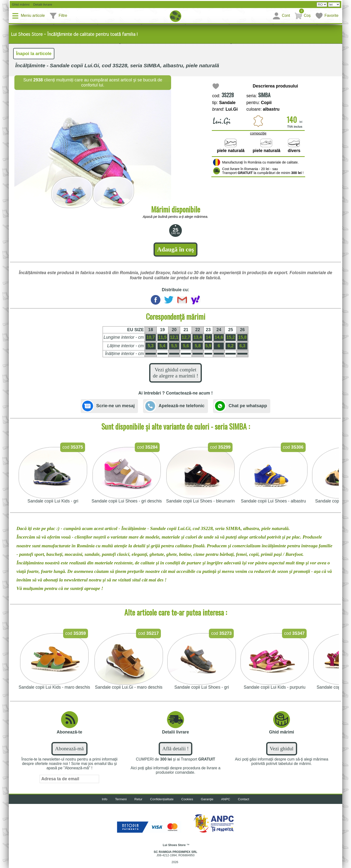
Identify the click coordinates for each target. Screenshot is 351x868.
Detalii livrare (43, 5)
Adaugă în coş (175, 251)
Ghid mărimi (21, 5)
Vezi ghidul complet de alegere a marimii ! (176, 375)
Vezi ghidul (282, 753)
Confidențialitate (161, 803)
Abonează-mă (69, 753)
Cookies (188, 803)
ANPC (228, 803)
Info (101, 803)
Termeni (118, 803)
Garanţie (209, 803)
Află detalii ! (176, 753)
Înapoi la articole (35, 54)
